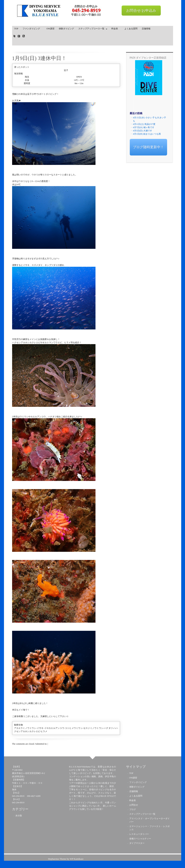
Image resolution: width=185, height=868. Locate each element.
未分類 (19, 816)
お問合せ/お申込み (141, 11)
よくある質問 (131, 29)
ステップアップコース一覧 (92, 29)
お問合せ (134, 805)
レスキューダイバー (139, 834)
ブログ (133, 809)
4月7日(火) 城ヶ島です (144, 127)
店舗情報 (146, 29)
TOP (16, 29)
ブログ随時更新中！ (148, 147)
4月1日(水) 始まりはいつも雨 (147, 134)
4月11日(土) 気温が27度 (144, 124)
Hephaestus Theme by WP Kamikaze (66, 859)
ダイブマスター (137, 843)
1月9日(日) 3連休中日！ (39, 58)
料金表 (116, 29)
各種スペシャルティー (140, 839)
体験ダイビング (66, 29)
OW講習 (50, 29)
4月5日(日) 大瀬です (143, 131)
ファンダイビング (32, 29)
